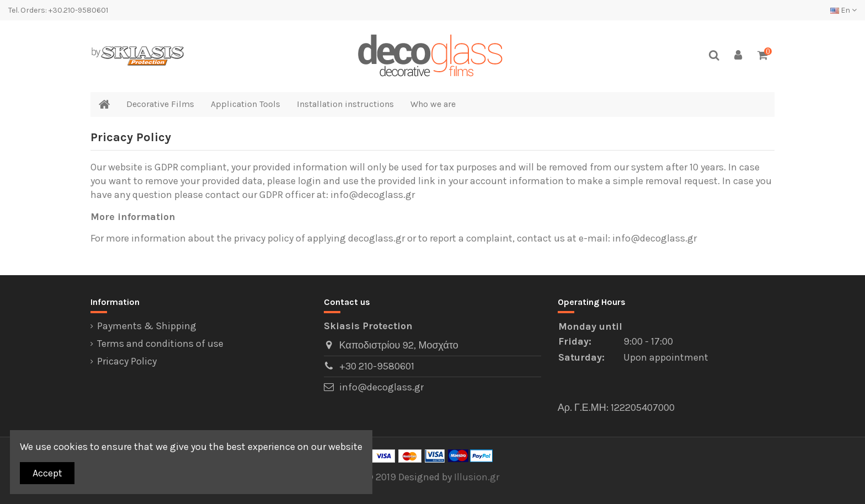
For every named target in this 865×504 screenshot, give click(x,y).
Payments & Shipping (147, 326)
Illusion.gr (477, 477)
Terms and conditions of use (160, 344)
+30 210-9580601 (377, 366)
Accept (47, 473)
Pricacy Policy (127, 361)
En (843, 10)
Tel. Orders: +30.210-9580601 (58, 10)
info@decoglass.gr (381, 387)
